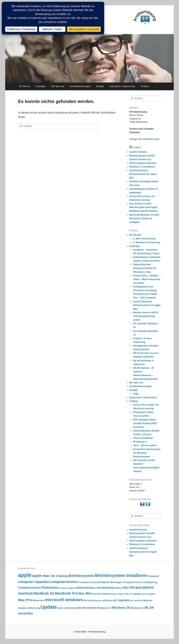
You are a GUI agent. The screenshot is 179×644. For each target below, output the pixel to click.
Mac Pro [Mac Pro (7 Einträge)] (25, 600)
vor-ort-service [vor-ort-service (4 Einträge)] (87, 608)
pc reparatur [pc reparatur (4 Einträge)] (122, 600)
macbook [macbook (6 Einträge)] (26, 593)
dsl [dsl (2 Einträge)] (95, 588)
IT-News (145, 86)
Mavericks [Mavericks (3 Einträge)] (38, 600)
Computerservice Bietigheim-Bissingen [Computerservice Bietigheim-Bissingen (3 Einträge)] (100, 582)
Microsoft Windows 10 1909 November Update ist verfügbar (144, 218)
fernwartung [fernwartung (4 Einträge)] (105, 588)
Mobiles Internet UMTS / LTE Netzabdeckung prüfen (146, 316)
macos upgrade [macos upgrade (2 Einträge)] (148, 594)
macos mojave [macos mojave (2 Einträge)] (117, 594)
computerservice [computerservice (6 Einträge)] (64, 582)
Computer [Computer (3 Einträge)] (154, 576)
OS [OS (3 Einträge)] (85, 600)
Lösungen (41, 86)
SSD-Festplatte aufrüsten (143, 163)
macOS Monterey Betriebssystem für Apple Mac (143, 174)
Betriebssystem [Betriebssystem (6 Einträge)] (82, 576)
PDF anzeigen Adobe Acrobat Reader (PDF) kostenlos (145, 423)
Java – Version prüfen (145, 445)
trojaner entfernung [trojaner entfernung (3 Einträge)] (29, 608)
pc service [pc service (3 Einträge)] (136, 600)
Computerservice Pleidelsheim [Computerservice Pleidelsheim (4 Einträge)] (38, 588)
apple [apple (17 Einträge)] (25, 575)
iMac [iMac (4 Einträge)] (126, 588)
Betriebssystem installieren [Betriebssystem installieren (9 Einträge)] (121, 575)
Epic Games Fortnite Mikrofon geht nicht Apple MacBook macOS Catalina (143, 207)
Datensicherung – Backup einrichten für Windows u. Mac (145, 268)
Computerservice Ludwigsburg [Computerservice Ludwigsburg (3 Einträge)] (140, 582)
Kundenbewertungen (80, 86)
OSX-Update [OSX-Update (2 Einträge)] (93, 600)
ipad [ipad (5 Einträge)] (139, 588)
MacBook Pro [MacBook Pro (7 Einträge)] (66, 593)
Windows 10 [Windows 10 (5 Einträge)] (121, 608)
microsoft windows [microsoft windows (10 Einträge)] (64, 600)
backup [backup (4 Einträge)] (63, 576)
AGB (136, 394)
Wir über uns (58, 86)
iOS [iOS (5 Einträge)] (132, 588)
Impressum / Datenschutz (122, 86)
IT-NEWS (137, 148)
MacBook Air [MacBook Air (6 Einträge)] (44, 593)
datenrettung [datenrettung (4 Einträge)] (85, 588)
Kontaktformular (151, 139)
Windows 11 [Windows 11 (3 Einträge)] (137, 608)
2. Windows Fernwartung (147, 242)
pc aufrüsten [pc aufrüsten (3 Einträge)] (106, 600)
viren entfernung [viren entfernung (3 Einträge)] (67, 608)
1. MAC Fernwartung (144, 239)
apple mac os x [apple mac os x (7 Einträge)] (45, 576)
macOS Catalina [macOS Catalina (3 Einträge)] (101, 594)
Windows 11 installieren (142, 167)
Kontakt (100, 86)
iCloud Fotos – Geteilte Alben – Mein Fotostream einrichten (147, 279)
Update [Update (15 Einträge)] (49, 607)
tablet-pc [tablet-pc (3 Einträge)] (148, 600)
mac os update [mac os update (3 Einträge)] (133, 594)
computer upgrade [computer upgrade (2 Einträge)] (67, 588)
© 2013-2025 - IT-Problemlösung (89, 632)
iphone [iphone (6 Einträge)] (148, 587)
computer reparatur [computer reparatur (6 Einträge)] (34, 582)
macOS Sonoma (138, 152)
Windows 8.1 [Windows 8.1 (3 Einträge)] (104, 608)
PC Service (25, 86)
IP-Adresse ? (140, 442)
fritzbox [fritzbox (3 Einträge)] (118, 588)
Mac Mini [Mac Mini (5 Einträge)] (85, 593)
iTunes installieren (143, 438)
